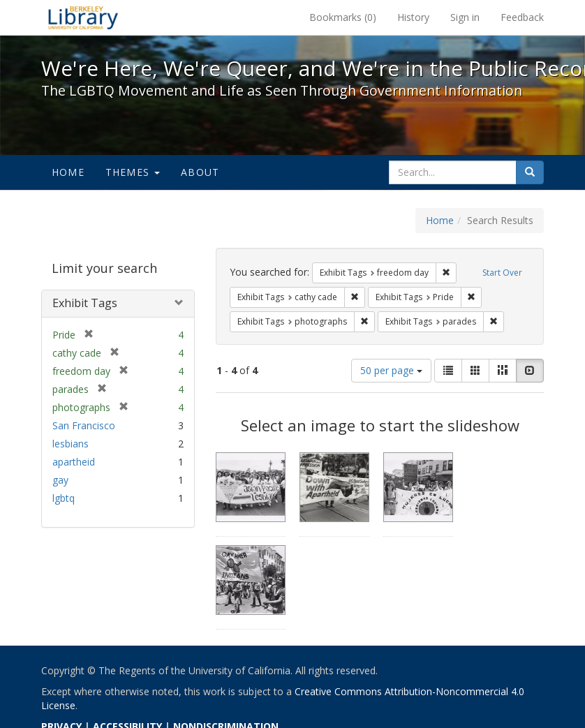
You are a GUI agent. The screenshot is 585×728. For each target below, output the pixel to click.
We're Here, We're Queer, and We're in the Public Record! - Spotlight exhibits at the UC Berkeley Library (83, 17)
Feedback (522, 17)
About (200, 172)
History (413, 17)
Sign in (465, 17)
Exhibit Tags (85, 303)
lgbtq (64, 498)
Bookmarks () (343, 17)
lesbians (71, 444)
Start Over (502, 273)
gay (60, 480)
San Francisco (84, 425)
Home (68, 172)
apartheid (74, 462)
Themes (133, 172)
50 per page (391, 370)
